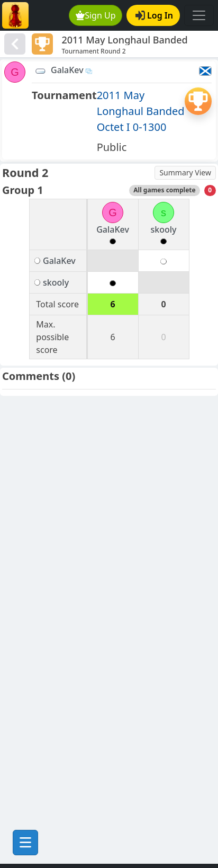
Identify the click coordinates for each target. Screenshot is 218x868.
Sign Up (96, 15)
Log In (154, 15)
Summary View (185, 172)
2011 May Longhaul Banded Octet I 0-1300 (141, 111)
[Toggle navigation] (199, 15)
